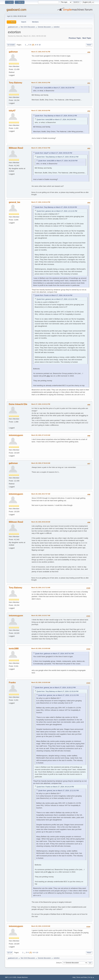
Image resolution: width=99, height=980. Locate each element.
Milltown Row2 (16, 148)
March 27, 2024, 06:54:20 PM (41, 111)
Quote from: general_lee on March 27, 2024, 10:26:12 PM (55, 688)
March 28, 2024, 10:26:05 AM (41, 682)
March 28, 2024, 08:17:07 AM (41, 494)
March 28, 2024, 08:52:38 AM (41, 522)
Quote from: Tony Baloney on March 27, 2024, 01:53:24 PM (56, 207)
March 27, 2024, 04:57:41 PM (41, 52)
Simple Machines (22, 977)
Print (89, 45)
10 (40, 45)
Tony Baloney (15, 83)
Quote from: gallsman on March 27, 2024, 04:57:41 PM (54, 654)
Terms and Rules (82, 977)
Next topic (87, 38)
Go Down (11, 45)
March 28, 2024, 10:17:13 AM (41, 588)
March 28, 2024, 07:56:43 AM (41, 463)
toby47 (12, 111)
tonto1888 (14, 649)
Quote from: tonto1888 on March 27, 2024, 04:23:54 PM (55, 88)
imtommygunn (16, 435)
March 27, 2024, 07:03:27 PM (41, 148)
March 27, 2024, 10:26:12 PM (41, 202)
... (28, 45)
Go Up (10, 953)
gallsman (13, 52)
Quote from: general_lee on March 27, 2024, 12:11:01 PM (57, 211)
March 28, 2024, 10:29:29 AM (41, 926)
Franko (12, 683)
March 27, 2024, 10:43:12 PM (41, 404)
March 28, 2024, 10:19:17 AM (41, 615)
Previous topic (75, 38)
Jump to (59, 963)
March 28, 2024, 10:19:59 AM (41, 648)
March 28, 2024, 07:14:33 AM (41, 435)
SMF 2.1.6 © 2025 (11, 977)
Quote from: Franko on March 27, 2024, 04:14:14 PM (54, 295)
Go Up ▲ (91, 977)
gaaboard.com (16, 10)
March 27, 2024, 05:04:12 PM (41, 83)
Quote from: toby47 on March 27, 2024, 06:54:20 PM (53, 153)
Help (74, 977)
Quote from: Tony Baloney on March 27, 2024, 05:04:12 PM (56, 116)
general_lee (14, 202)
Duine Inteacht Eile (18, 404)
